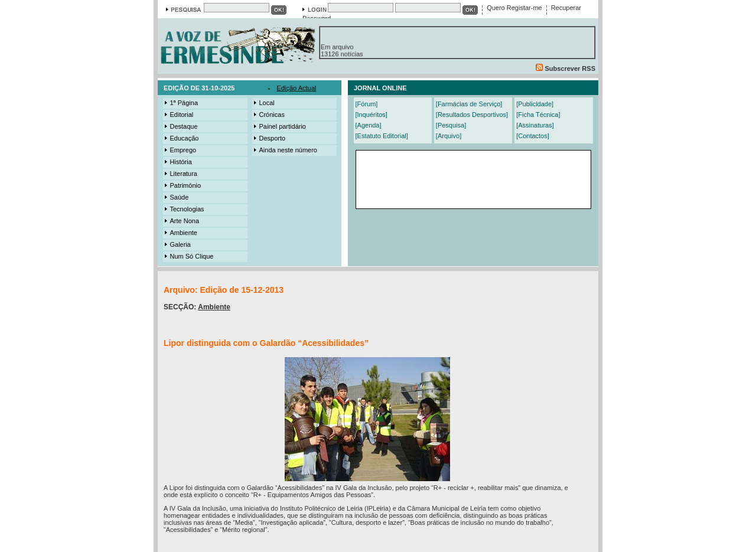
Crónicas (268, 115)
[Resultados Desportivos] (472, 115)
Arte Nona (181, 221)
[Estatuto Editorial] (382, 136)
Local (263, 103)
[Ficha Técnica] (538, 115)
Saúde (176, 197)
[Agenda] (369, 125)
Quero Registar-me (514, 8)
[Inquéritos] (372, 115)
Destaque (180, 126)
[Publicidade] (535, 104)
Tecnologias (184, 209)
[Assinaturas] (535, 125)
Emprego (180, 150)
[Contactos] (533, 136)
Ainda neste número (285, 150)
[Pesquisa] (451, 125)
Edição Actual (297, 88)
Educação (181, 138)
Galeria (177, 244)
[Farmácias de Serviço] (469, 104)
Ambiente (180, 233)
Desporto (269, 138)
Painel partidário (279, 126)
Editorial (178, 115)
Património (182, 185)
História (177, 162)
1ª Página (181, 103)
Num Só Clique (188, 256)
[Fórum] (367, 104)
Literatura (180, 174)
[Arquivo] (449, 136)
